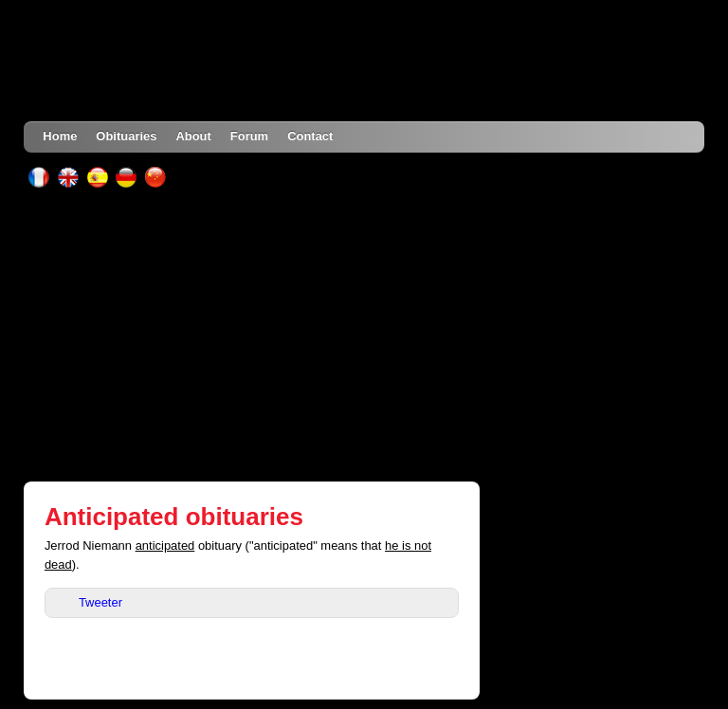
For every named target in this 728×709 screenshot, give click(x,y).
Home (60, 136)
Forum (249, 136)
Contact (310, 136)
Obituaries (126, 136)
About (193, 136)
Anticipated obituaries (174, 517)
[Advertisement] (364, 335)
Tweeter (100, 602)
